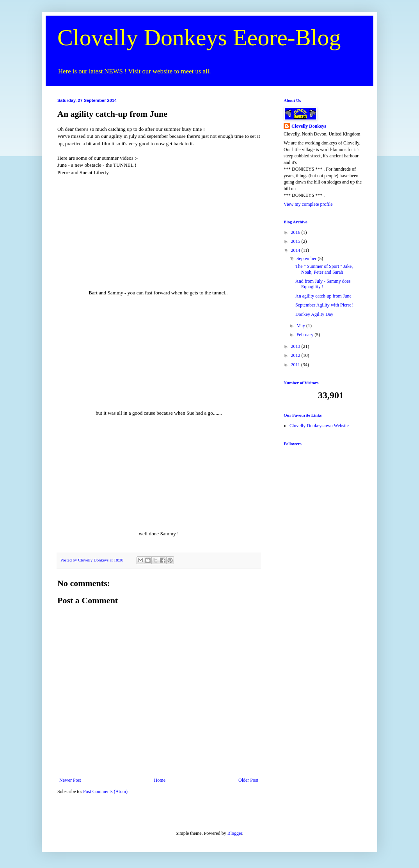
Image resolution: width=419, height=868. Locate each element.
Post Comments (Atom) (105, 791)
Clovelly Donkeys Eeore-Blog (199, 37)
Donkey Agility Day (314, 314)
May (301, 326)
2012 (296, 355)
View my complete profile (308, 204)
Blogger (235, 833)
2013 (296, 346)
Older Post (248, 780)
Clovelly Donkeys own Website (319, 426)
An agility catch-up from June (323, 296)
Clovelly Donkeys (309, 126)
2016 (296, 232)
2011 (296, 365)
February (305, 335)
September (307, 258)
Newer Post (70, 780)
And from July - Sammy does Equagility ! (323, 284)
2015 (296, 241)
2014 (296, 250)
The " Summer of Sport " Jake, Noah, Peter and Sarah (324, 269)
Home (160, 780)
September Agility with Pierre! (324, 305)
